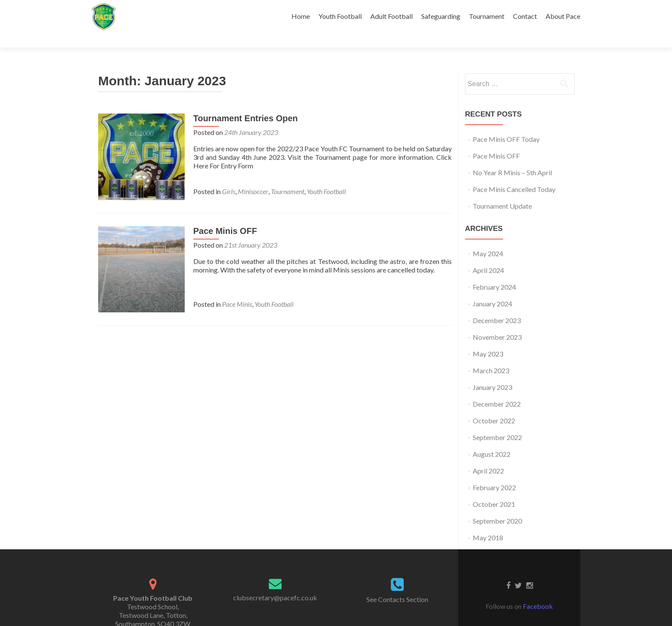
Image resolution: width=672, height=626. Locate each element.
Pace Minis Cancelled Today (514, 174)
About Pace (563, 16)
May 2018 (488, 523)
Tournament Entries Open (245, 103)
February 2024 (494, 272)
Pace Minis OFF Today (506, 124)
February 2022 (494, 472)
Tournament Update (502, 191)
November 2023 (497, 322)
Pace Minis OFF (224, 215)
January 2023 (492, 372)
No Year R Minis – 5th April (512, 157)
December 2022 (497, 389)
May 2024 (488, 238)
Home (301, 16)
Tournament (487, 16)
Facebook (538, 591)
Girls (228, 176)
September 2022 (497, 422)
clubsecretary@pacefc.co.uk (275, 583)
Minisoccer (252, 176)
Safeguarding (441, 16)
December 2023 (497, 305)
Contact (525, 16)
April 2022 (488, 456)
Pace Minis (236, 288)
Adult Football (391, 16)
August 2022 (492, 439)
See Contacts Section (397, 584)
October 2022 (494, 406)
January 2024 (492, 289)
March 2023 (491, 355)
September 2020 (497, 506)
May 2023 (488, 339)
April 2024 (488, 255)
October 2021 (494, 489)
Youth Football (340, 16)
